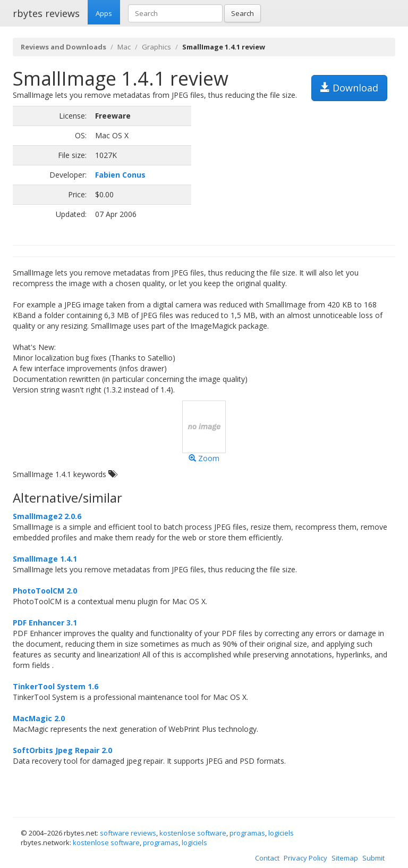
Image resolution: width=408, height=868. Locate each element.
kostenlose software (193, 833)
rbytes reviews (46, 13)
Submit (373, 858)
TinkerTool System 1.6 (56, 686)
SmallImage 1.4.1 (45, 559)
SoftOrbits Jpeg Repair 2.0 (62, 750)
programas (247, 833)
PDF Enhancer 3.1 (45, 623)
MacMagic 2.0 (39, 718)
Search (243, 13)
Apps (104, 13)
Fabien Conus (120, 175)
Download (349, 88)
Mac (124, 47)
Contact (267, 858)
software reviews (128, 833)
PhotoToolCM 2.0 (45, 591)
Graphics (156, 47)
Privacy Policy (305, 858)
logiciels (281, 833)
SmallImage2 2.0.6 (47, 516)
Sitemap (345, 858)
